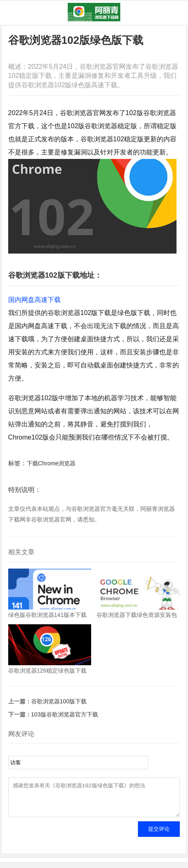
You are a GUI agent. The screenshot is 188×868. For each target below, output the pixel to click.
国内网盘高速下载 (34, 300)
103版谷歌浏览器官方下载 (65, 714)
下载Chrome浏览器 (51, 463)
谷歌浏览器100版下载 (59, 701)
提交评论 (159, 835)
